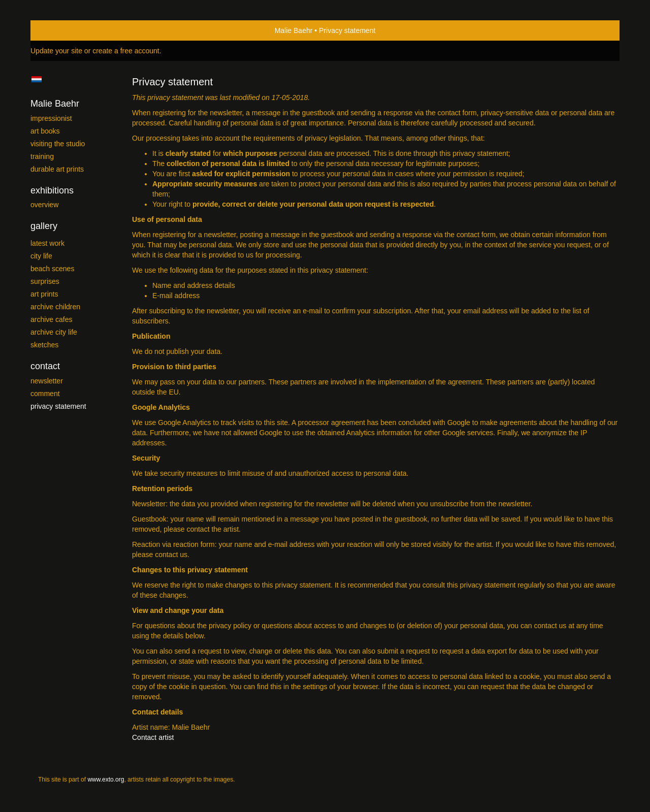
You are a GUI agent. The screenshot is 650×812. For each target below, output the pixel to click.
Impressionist (51, 118)
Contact (45, 366)
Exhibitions (52, 190)
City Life (41, 256)
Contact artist (153, 737)
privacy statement (58, 406)
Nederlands (36, 79)
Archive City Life (54, 332)
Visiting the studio (58, 144)
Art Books (45, 131)
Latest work (47, 243)
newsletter (47, 381)
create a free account (126, 51)
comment (45, 394)
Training (42, 156)
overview (44, 205)
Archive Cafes (51, 319)
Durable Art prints (57, 169)
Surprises (45, 281)
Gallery (44, 226)
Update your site (56, 51)
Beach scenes (52, 269)
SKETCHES (44, 345)
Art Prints (44, 294)
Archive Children (55, 307)
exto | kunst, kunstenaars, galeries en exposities (59, 30)
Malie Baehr (294, 30)
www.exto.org (106, 779)
